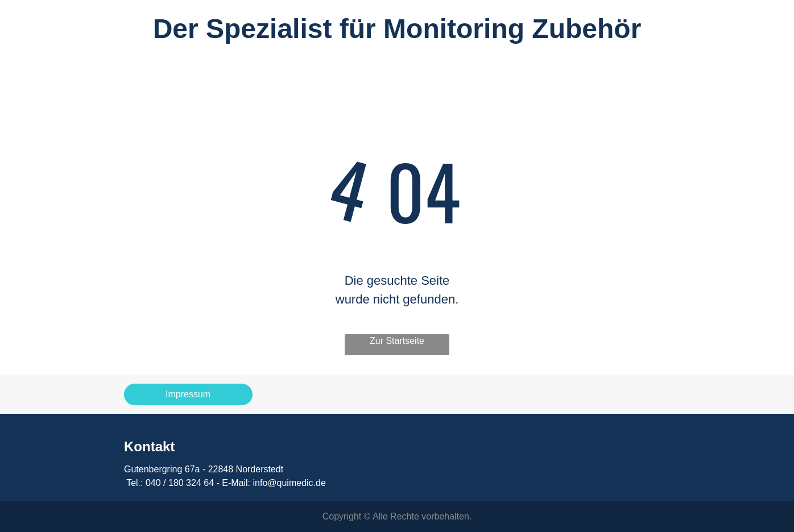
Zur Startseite (397, 341)
